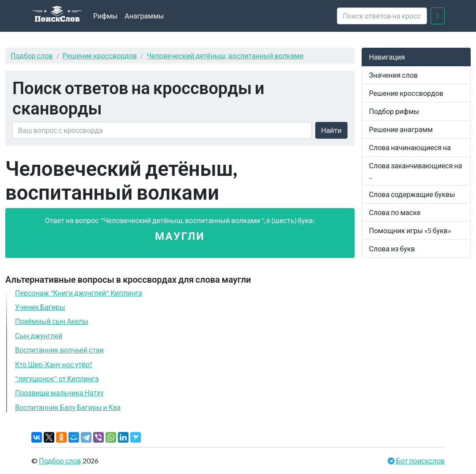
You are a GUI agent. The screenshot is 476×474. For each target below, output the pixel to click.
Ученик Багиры (40, 307)
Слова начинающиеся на (410, 147)
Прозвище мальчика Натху (59, 392)
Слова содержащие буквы (412, 194)
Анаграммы (144, 16)
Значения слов (394, 75)
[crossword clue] (382, 16)
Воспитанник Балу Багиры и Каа (68, 407)
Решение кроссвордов (100, 55)
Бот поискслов (420, 461)
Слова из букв (392, 248)
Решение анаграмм (401, 129)
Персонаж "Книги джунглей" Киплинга (79, 293)
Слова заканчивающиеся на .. (416, 171)
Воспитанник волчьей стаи (59, 350)
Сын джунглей (39, 336)
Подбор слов (32, 55)
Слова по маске (395, 212)
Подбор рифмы (394, 111)
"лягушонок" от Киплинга (57, 378)
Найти (331, 130)
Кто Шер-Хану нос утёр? (54, 364)
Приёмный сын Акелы (52, 321)
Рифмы (105, 16)
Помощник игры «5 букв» (410, 230)
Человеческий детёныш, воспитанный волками (225, 55)
